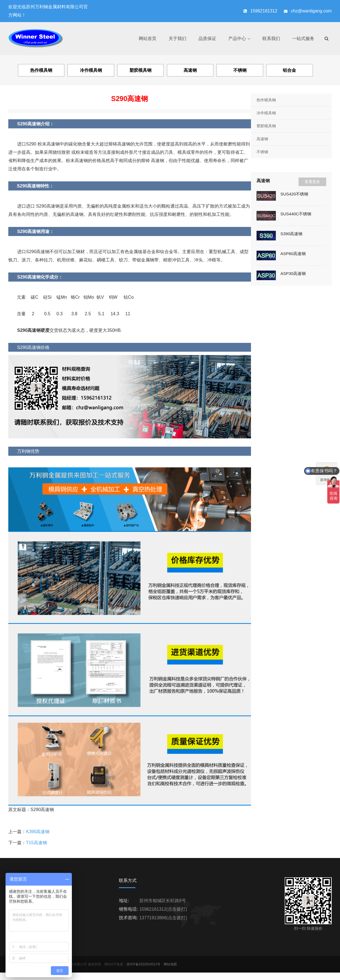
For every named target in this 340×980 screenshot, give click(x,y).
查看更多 (312, 182)
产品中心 (237, 39)
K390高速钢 (38, 832)
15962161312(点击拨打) (163, 909)
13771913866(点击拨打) (163, 918)
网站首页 (148, 39)
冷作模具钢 (266, 113)
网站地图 (170, 964)
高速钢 (262, 139)
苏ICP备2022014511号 (144, 964)
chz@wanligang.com (311, 11)
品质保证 (207, 39)
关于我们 (177, 39)
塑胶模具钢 (266, 126)
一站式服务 (303, 39)
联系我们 (271, 39)
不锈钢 (262, 152)
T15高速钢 (36, 843)
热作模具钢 (266, 100)
